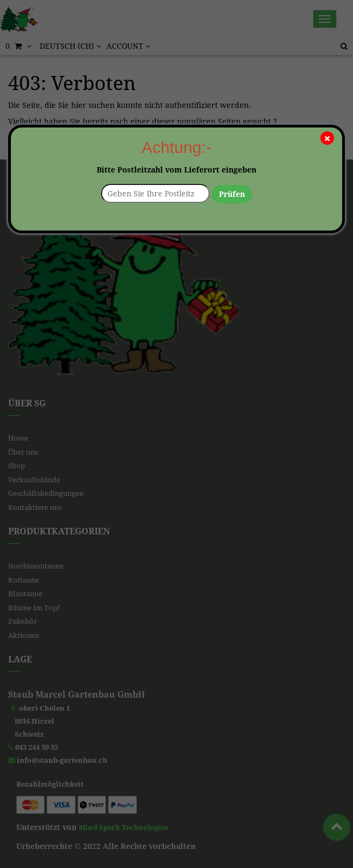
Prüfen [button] (232, 194)
